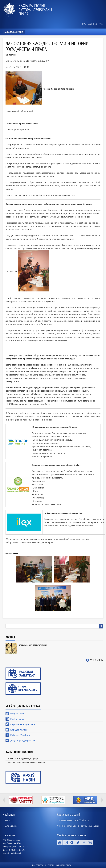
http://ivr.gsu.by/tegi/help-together (21, 800)
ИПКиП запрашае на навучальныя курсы (27, 762)
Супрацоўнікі (11, 826)
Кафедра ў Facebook (20, 735)
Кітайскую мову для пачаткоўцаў (33, 645)
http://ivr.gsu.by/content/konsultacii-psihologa (53, 800)
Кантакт (9, 820)
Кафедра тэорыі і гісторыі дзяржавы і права (35, 10)
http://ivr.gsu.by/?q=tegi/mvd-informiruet (85, 800)
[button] (14, 32)
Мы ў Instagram (18, 719)
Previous (4, 800)
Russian (84, 24)
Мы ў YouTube (17, 713)
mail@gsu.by (16, 853)
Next (102, 800)
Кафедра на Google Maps (23, 724)
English (95, 24)
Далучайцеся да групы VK (23, 740)
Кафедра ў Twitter (19, 730)
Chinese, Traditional (100, 24)
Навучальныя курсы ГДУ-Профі (23, 758)
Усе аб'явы (97, 660)
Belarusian (89, 24)
